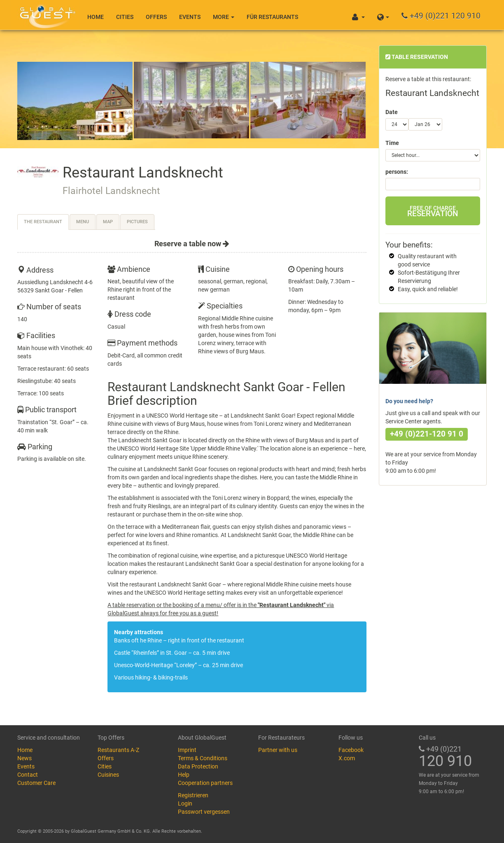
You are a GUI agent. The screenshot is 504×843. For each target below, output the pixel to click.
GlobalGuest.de (46, 14)
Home (96, 17)
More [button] (224, 17)
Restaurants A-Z (118, 750)
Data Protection (198, 766)
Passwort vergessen (204, 812)
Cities (125, 17)
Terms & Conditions (203, 758)
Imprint (187, 750)
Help (184, 775)
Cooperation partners (205, 783)
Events (190, 17)
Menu (83, 222)
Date (392, 112)
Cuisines (108, 775)
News (24, 758)
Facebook (351, 750)
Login (185, 803)
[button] (383, 15)
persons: (397, 172)
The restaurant (43, 222)
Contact (28, 775)
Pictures (137, 222)
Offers (156, 17)
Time (392, 143)
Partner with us (278, 750)
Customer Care (36, 783)
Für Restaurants (272, 17)
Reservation (433, 211)
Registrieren (193, 795)
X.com (347, 758)
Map (108, 222)
